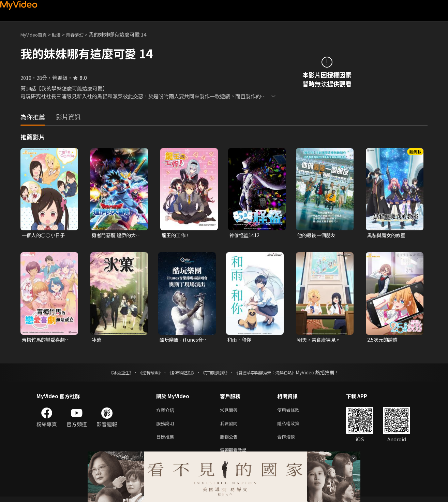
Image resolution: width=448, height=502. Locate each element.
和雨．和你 (240, 340)
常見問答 (230, 412)
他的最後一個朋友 (318, 235)
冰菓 (97, 340)
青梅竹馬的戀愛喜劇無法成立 (47, 341)
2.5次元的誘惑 (383, 340)
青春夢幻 (82, 34)
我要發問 (230, 426)
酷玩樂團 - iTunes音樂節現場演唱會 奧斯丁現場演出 (186, 341)
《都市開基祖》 (178, 374)
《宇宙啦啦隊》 (216, 374)
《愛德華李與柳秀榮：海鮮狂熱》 (274, 374)
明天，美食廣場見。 (320, 340)
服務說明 (166, 426)
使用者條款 (294, 412)
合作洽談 (292, 440)
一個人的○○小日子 (45, 235)
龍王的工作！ (177, 235)
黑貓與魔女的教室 (388, 235)
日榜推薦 (166, 440)
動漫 (62, 34)
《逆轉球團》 (143, 374)
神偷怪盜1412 (245, 235)
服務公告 (230, 440)
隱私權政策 (294, 426)
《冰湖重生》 (109, 374)
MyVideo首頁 (36, 34)
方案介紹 (166, 412)
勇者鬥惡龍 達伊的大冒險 (118, 235)
